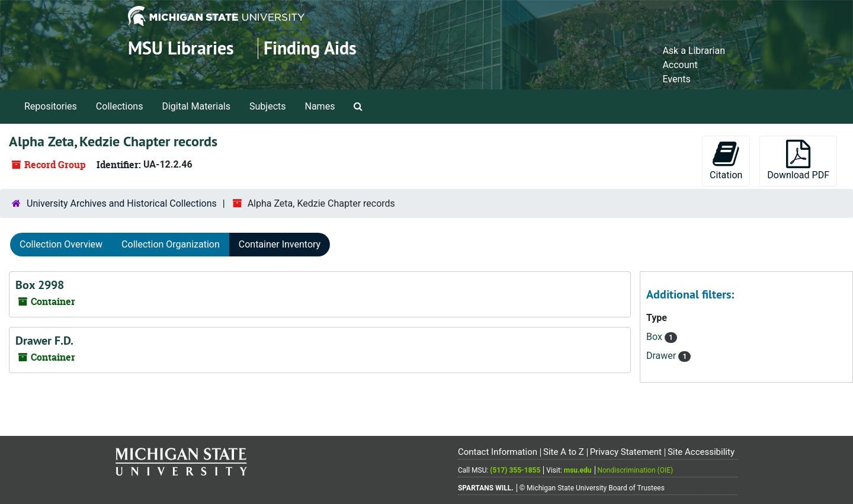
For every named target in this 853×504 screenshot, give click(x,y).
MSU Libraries (181, 48)
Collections (120, 106)
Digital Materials (196, 106)
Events (676, 79)
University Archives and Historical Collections (122, 203)
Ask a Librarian (694, 51)
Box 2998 (40, 285)
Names (320, 106)
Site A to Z (564, 452)
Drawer (662, 356)
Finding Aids (310, 48)
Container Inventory (280, 244)
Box (655, 337)
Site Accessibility (701, 452)
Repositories (51, 106)
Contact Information (498, 452)
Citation (726, 160)
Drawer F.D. (44, 341)
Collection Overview (61, 244)
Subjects (267, 106)
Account (680, 65)
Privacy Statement (626, 452)
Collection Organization (171, 244)
